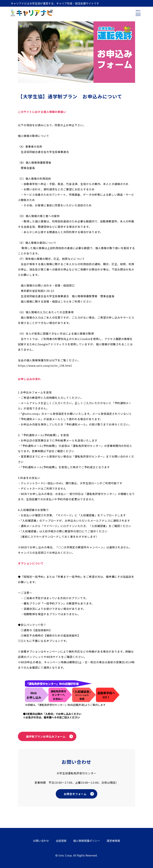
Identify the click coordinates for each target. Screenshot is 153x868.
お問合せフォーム (75, 794)
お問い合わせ (41, 841)
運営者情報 (113, 841)
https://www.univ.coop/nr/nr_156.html (45, 366)
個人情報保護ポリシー (87, 841)
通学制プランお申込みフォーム (46, 736)
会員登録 (61, 841)
